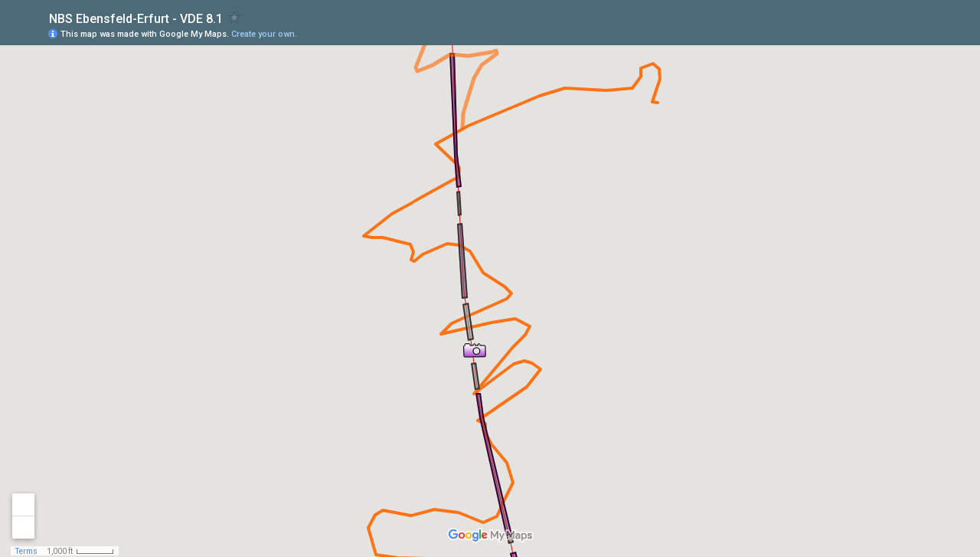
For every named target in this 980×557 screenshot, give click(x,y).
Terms (26, 551)
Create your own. (264, 34)
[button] (475, 349)
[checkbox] (235, 17)
